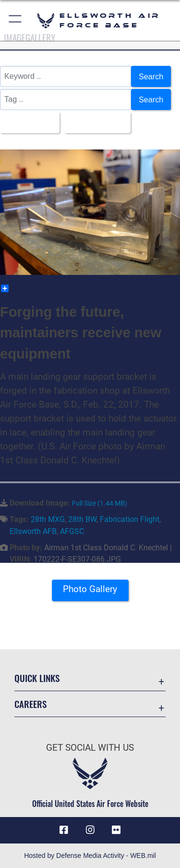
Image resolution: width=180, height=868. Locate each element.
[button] (16, 20)
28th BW (82, 519)
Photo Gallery (90, 589)
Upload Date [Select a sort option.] (95, 123)
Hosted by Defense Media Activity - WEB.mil (90, 856)
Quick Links (37, 678)
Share (16, 288)
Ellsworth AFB (33, 531)
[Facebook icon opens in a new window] (64, 830)
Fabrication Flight (130, 519)
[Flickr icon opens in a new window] (116, 830)
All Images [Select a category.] (27, 123)
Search (151, 76)
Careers (30, 704)
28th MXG (48, 519)
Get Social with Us (90, 748)
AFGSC (72, 531)
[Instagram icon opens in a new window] (90, 830)
